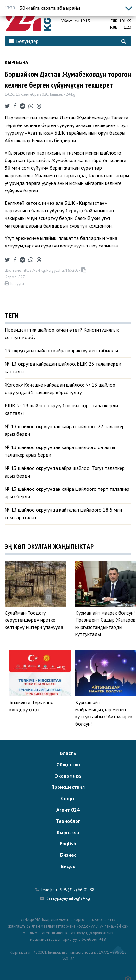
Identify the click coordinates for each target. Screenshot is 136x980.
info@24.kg (79, 898)
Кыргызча (16, 62)
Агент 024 (68, 810)
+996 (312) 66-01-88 (76, 890)
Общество (68, 764)
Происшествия (68, 787)
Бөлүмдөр (24, 41)
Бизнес (68, 855)
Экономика (68, 776)
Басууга (14, 284)
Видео (68, 866)
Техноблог (68, 821)
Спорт (68, 798)
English (68, 843)
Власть (68, 753)
